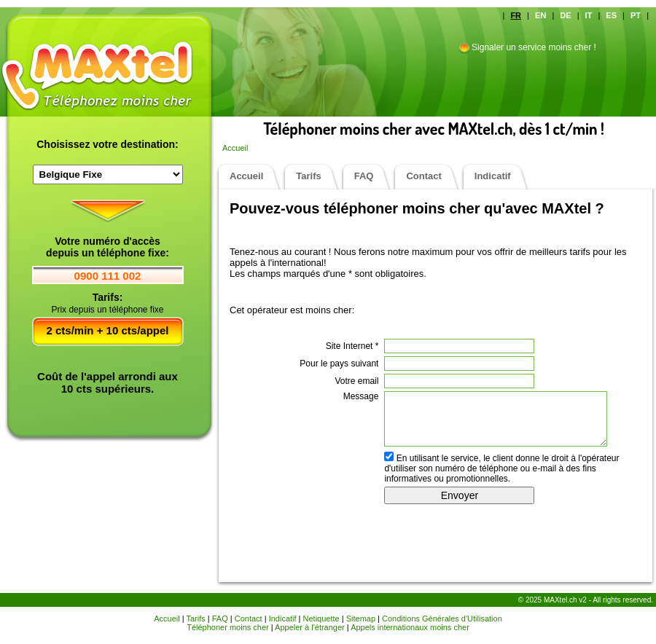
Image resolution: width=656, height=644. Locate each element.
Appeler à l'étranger (310, 627)
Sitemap (361, 619)
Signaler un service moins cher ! (534, 47)
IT (589, 15)
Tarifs (308, 176)
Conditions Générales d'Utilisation (442, 619)
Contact (423, 176)
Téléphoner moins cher (228, 627)
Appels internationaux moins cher (410, 627)
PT (636, 15)
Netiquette (321, 619)
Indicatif (493, 176)
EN (540, 15)
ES (611, 15)
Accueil (235, 148)
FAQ (364, 176)
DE (565, 15)
